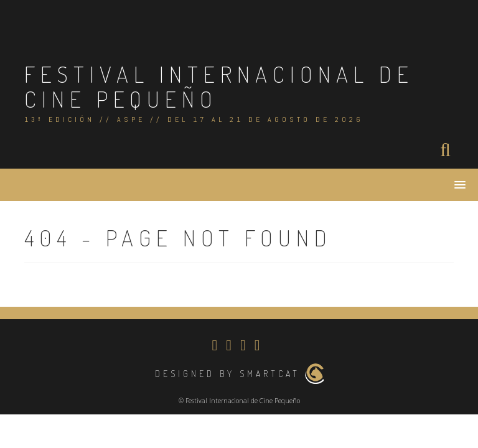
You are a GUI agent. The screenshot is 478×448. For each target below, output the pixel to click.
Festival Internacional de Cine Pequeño (219, 86)
